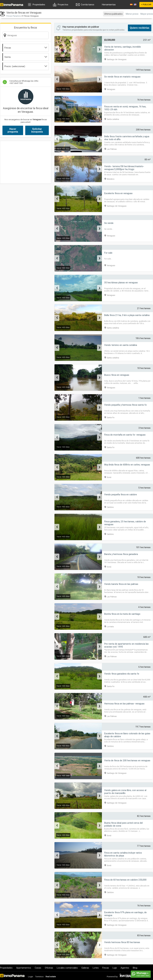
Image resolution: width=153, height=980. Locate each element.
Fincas (26, 48)
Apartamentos (24, 968)
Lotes (96, 968)
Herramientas (109, 4)
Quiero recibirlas (140, 28)
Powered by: (112, 977)
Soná (109, 477)
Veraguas (111, 89)
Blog (135, 968)
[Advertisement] (26, 162)
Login (31, 977)
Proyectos (63, 4)
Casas (38, 968)
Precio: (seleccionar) (26, 66)
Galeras (85, 968)
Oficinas (49, 968)
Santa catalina (113, 119)
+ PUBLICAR (146, 4)
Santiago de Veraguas (117, 59)
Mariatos (111, 179)
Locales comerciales (67, 968)
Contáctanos (88, 4)
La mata (110, 627)
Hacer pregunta (13, 130)
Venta (26, 57)
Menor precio (132, 14)
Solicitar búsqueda (37, 130)
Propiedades (39, 4)
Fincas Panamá (13, 16)
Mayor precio (147, 14)
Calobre (110, 507)
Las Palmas (112, 149)
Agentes (125, 968)
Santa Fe (111, 417)
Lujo (115, 968)
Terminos (39, 977)
